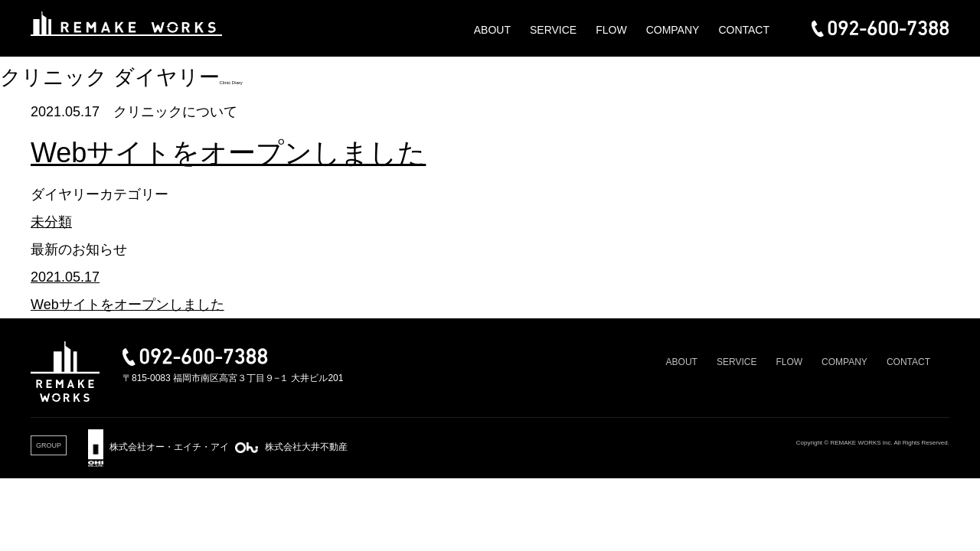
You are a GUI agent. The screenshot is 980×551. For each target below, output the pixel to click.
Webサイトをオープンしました (228, 153)
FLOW (611, 30)
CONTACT (744, 30)
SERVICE (553, 30)
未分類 (51, 222)
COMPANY (673, 30)
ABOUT (492, 30)
